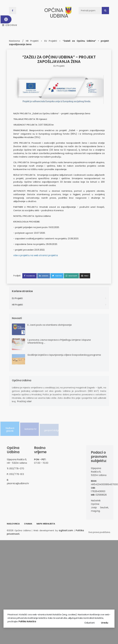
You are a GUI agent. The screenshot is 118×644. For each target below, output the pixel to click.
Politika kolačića (27, 621)
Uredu (105, 623)
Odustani (89, 623)
